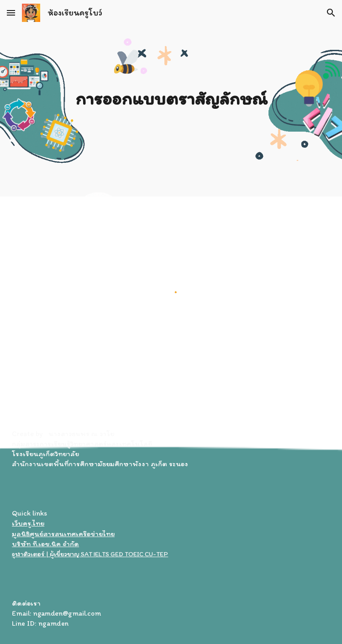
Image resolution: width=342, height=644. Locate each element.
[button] (11, 13)
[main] (171, 98)
